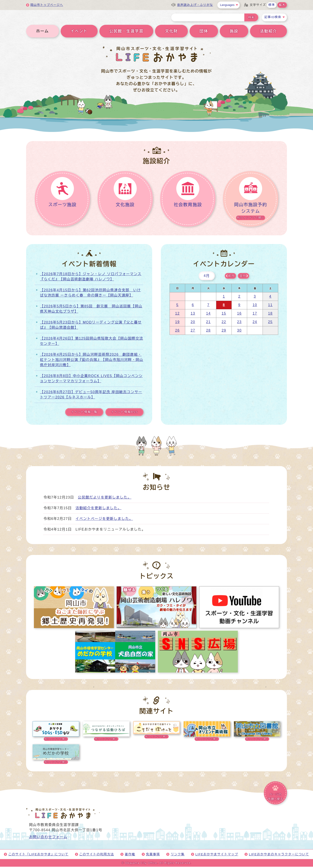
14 (208, 315)
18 (270, 315)
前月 (231, 277)
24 (255, 323)
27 (193, 332)
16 (239, 315)
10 (255, 306)
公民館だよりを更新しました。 (105, 499)
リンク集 (178, 856)
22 (224, 323)
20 (193, 323)
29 (224, 332)
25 (270, 323)
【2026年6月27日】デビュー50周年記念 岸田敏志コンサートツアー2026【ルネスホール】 (91, 396)
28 (208, 332)
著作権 (130, 856)
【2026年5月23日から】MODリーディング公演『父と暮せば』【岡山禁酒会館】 (91, 326)
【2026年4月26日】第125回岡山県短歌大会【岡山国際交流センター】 (92, 343)
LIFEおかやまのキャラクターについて (279, 856)
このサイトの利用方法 (97, 856)
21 (208, 323)
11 (270, 306)
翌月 (243, 277)
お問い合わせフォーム (48, 838)
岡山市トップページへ (47, 5)
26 (177, 332)
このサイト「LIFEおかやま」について (38, 856)
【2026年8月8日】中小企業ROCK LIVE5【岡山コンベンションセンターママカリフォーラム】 (91, 380)
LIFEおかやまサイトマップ (217, 856)
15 (224, 315)
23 (239, 323)
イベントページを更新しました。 (104, 520)
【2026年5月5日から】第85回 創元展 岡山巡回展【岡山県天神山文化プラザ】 (91, 310)
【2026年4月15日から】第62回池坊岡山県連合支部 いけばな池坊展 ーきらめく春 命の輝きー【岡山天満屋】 (90, 294)
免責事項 (153, 856)
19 (177, 323)
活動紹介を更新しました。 (99, 509)
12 (177, 315)
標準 (272, 5)
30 (239, 332)
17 (255, 315)
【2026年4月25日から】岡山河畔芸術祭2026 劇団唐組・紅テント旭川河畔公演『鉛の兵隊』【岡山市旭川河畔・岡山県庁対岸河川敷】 (92, 361)
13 (193, 315)
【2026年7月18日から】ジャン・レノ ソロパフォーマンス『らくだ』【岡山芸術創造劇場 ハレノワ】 (91, 278)
